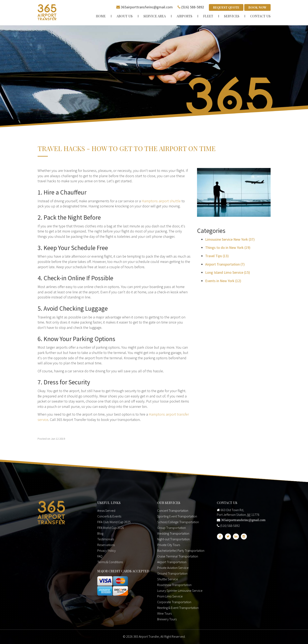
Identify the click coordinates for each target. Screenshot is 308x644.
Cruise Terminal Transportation (178, 556)
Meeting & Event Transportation (178, 608)
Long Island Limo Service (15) (228, 272)
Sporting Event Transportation (177, 516)
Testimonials (106, 539)
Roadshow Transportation (174, 585)
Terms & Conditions (110, 562)
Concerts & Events (109, 516)
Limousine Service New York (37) (230, 239)
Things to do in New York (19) (228, 247)
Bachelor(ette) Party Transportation (181, 551)
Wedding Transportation (173, 533)
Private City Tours (169, 545)
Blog (100, 533)
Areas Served (106, 511)
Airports (184, 16)
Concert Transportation (173, 511)
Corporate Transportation (174, 602)
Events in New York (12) (223, 281)
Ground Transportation (172, 573)
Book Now (257, 7)
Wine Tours (164, 613)
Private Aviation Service (173, 568)
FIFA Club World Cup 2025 (114, 522)
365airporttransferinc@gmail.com (147, 7)
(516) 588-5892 (193, 7)
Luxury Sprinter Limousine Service (180, 591)
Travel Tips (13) (217, 256)
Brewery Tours (167, 619)
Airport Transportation (172, 562)
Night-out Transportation (173, 539)
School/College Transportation (178, 522)
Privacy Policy (106, 551)
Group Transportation (171, 528)
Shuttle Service (168, 579)
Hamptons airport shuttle (161, 201)
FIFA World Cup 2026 (111, 528)
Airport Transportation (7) (225, 264)
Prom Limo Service (170, 596)
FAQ (100, 556)
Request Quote (226, 7)
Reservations (106, 545)
